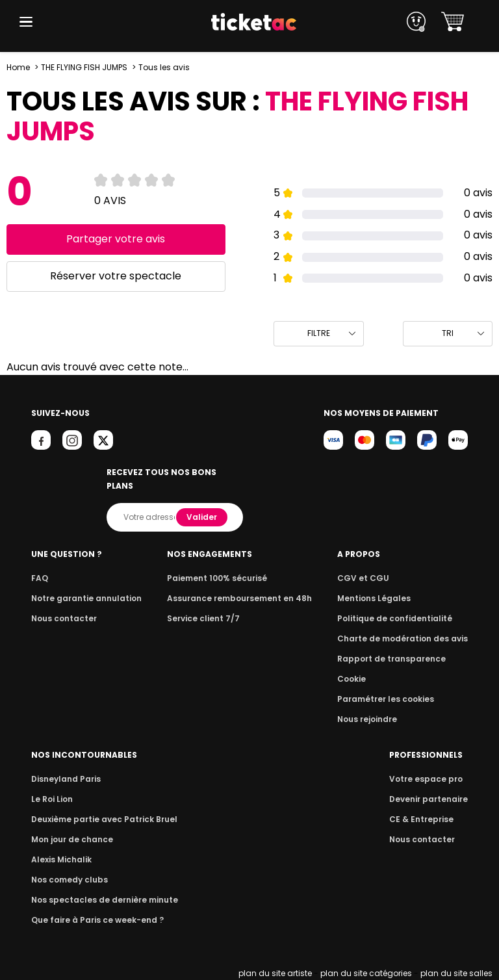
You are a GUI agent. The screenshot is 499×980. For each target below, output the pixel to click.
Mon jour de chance (72, 839)
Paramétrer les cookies (386, 699)
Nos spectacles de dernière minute (105, 900)
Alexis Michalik (61, 859)
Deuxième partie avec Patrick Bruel (104, 819)
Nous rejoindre (367, 719)
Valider (202, 517)
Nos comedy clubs (70, 880)
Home (18, 67)
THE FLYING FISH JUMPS (84, 67)
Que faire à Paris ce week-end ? (97, 920)
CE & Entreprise (421, 819)
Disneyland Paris (66, 779)
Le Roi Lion (52, 799)
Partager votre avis (116, 239)
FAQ (40, 578)
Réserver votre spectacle (116, 276)
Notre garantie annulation (86, 598)
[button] (26, 22)
